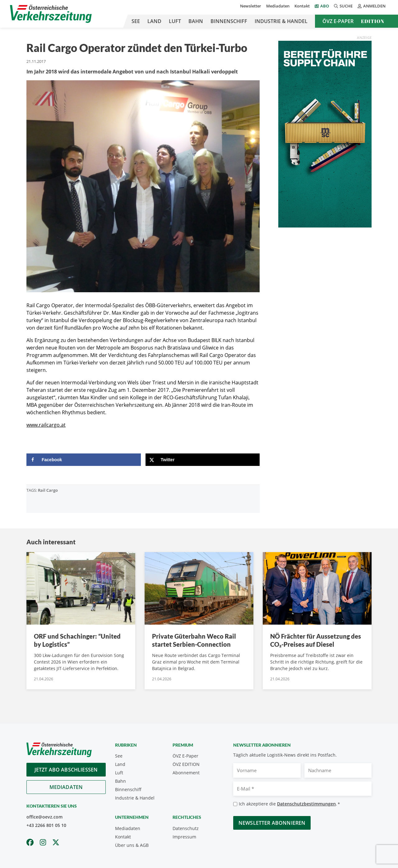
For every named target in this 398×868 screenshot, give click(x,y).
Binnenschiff (229, 21)
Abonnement (186, 773)
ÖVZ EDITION (186, 764)
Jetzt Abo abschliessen (66, 770)
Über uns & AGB (132, 845)
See (136, 21)
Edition (373, 21)
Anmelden (372, 6)
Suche (343, 6)
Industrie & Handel (281, 21)
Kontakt (302, 6)
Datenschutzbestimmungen (306, 804)
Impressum (184, 837)
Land (154, 21)
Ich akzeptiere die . (289, 804)
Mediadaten (278, 6)
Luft (175, 21)
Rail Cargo (48, 490)
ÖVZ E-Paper (338, 21)
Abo (325, 6)
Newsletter (251, 6)
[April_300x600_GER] (325, 134)
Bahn (196, 21)
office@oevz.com (44, 817)
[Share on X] (203, 460)
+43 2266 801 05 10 (46, 825)
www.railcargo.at (46, 425)
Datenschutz (186, 828)
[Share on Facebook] (84, 460)
